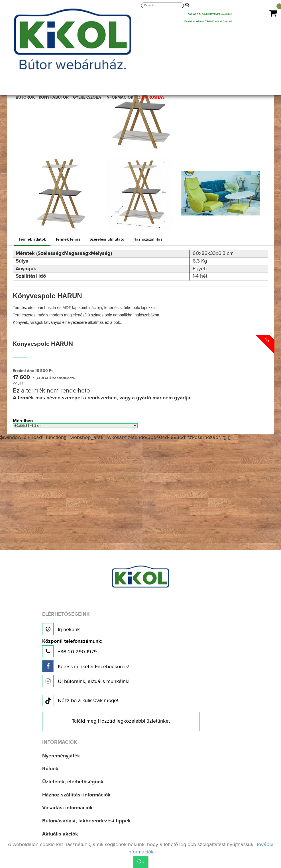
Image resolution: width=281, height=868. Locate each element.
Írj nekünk (61, 629)
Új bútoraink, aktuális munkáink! (86, 681)
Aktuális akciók (60, 834)
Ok (141, 862)
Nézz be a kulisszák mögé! (80, 701)
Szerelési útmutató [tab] (107, 239)
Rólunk (50, 769)
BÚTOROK (25, 97)
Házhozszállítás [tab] (148, 239)
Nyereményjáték (61, 756)
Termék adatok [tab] (32, 239)
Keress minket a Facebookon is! (85, 666)
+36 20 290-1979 (72, 648)
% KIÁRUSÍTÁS (151, 97)
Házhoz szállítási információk (76, 795)
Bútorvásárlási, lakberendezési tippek (86, 821)
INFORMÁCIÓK (119, 97)
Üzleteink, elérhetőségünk (73, 782)
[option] (61, 194)
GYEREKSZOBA (87, 97)
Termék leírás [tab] (68, 239)
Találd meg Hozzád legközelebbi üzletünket (121, 721)
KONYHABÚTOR (54, 97)
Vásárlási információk (67, 808)
